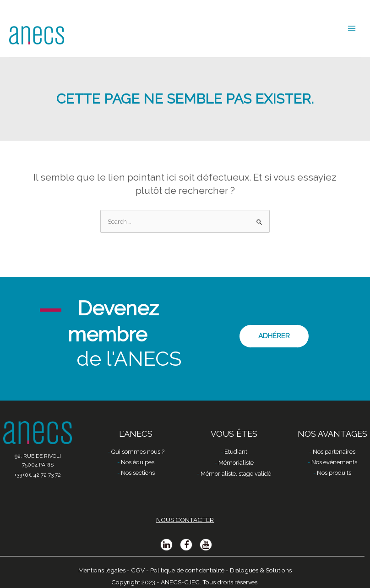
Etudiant (236, 452)
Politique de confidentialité (187, 570)
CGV (138, 570)
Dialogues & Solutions (261, 570)
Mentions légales (102, 570)
